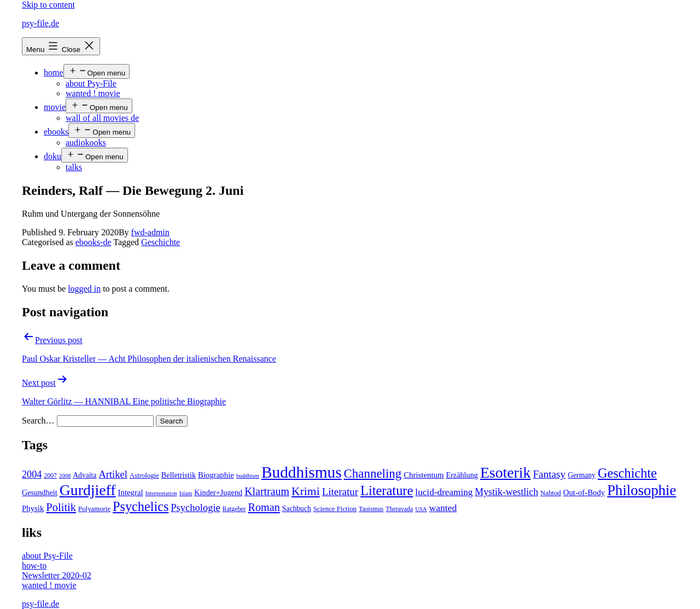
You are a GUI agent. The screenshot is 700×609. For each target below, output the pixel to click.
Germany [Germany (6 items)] (582, 475)
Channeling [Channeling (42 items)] (373, 474)
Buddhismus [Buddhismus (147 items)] (302, 472)
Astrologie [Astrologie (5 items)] (144, 475)
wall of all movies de (102, 118)
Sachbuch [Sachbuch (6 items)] (297, 509)
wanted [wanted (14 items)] (443, 508)
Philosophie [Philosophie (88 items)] (641, 490)
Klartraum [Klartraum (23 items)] (267, 491)
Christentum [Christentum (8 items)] (424, 475)
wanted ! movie (93, 93)
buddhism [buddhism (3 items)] (248, 476)
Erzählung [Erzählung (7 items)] (462, 475)
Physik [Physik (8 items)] (33, 508)
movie (55, 107)
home (54, 72)
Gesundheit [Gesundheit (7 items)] (40, 492)
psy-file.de (40, 23)
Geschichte (161, 242)
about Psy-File (91, 83)
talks (74, 167)
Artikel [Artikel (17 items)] (113, 474)
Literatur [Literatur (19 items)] (340, 492)
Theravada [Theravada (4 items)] (399, 509)
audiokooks (86, 143)
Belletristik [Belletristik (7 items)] (179, 475)
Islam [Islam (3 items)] (186, 493)
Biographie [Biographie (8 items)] (216, 475)
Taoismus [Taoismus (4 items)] (371, 509)
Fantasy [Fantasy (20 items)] (549, 474)
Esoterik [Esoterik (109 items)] (506, 472)
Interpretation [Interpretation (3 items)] (161, 493)
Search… (38, 420)
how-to (34, 565)
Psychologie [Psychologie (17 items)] (195, 508)
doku (52, 156)
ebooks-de (94, 242)
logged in (84, 289)
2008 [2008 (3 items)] (65, 476)
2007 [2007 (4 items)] (50, 475)
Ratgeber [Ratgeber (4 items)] (234, 509)
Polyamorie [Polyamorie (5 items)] (94, 509)
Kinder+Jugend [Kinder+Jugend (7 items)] (218, 492)
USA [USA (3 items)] (421, 509)
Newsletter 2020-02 (57, 575)
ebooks (56, 132)
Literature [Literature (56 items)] (387, 491)
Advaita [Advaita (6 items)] (84, 475)
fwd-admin (150, 232)
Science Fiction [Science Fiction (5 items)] (335, 509)
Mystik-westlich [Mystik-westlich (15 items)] (506, 492)
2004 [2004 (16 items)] (32, 474)
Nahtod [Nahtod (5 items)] (551, 493)
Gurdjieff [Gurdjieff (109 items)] (88, 490)
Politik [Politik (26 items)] (61, 507)
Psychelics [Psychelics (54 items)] (141, 506)
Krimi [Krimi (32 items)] (306, 491)
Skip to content (48, 5)
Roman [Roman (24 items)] (264, 507)
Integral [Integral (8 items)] (131, 492)
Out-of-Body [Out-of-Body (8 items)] (584, 492)
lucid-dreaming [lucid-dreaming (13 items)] (444, 492)
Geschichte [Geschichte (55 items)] (627, 473)
